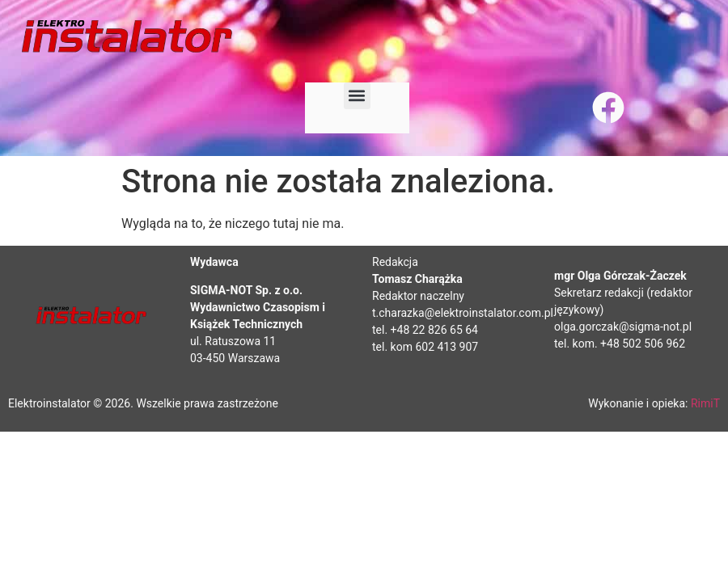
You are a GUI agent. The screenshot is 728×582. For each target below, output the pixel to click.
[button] (357, 96)
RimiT (705, 403)
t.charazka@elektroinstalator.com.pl (463, 313)
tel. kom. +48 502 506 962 (620, 344)
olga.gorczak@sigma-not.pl (623, 327)
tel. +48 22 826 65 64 (425, 330)
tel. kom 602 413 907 (425, 347)
